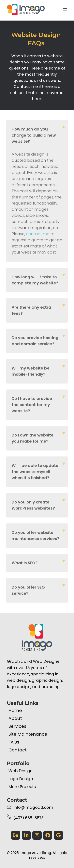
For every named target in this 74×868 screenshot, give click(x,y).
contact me (38, 235)
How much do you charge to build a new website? (34, 136)
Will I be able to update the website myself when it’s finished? (35, 473)
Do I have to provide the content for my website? (32, 406)
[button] (37, 136)
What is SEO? (25, 564)
